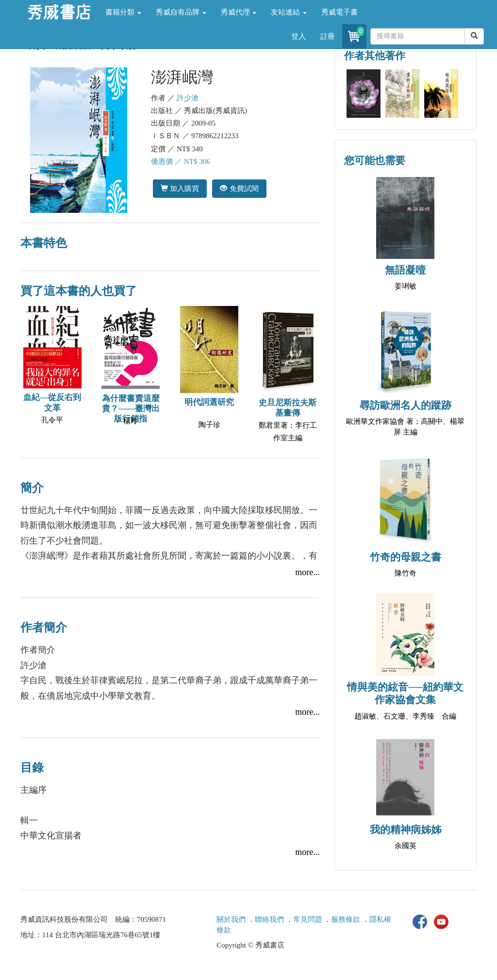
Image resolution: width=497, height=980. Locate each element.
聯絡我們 (269, 919)
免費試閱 (239, 188)
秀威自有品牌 (181, 12)
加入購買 (180, 188)
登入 (298, 36)
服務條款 (346, 919)
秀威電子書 (340, 12)
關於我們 (231, 919)
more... (307, 572)
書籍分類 (123, 12)
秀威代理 (239, 12)
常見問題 (308, 919)
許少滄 (188, 98)
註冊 (328, 36)
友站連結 (289, 12)
